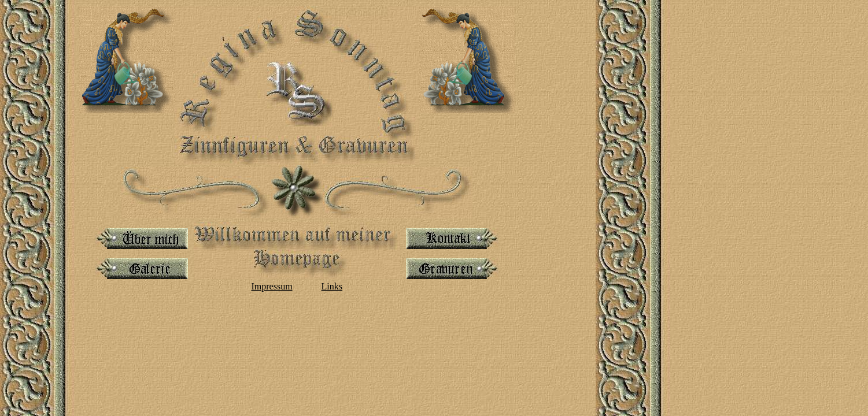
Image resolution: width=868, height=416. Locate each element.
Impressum (272, 286)
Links (332, 286)
